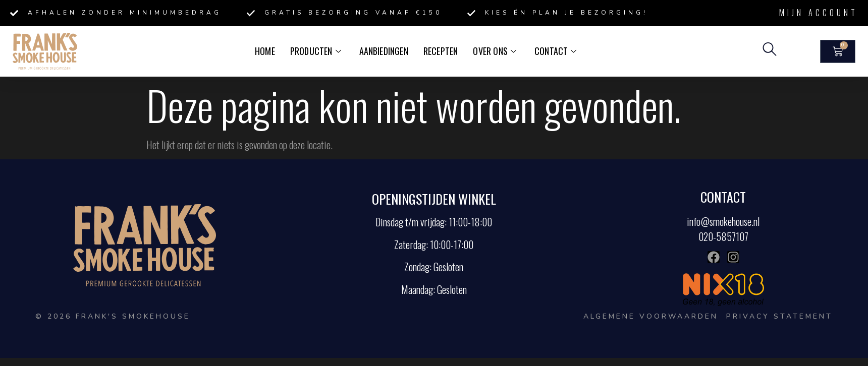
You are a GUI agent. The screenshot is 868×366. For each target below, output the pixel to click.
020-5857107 (723, 236)
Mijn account (819, 13)
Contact (554, 51)
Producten (317, 51)
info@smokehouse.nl (723, 221)
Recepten (440, 51)
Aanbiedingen (384, 51)
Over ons (494, 51)
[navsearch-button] (770, 51)
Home (267, 51)
